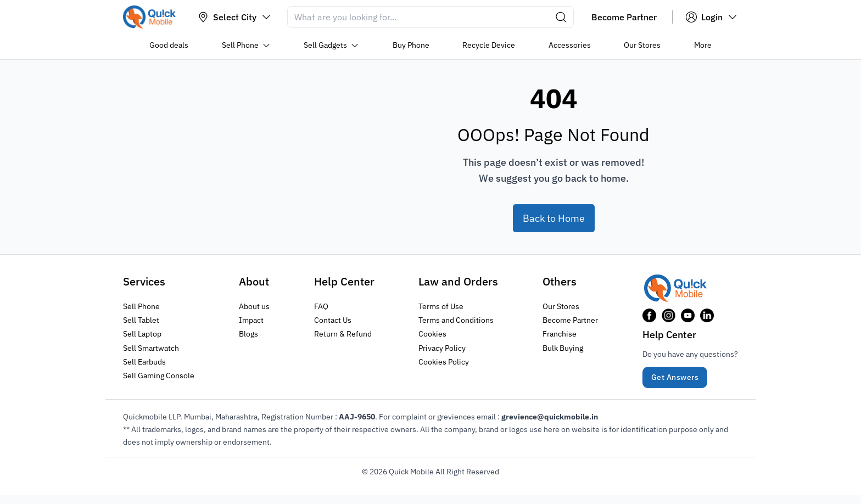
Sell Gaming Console (159, 375)
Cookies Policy (444, 361)
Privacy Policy (442, 348)
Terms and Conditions (456, 320)
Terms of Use (441, 306)
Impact (251, 320)
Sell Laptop (142, 334)
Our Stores (561, 306)
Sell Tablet (141, 320)
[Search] (431, 17)
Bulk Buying (563, 348)
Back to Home (554, 218)
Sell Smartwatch (151, 348)
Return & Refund (343, 334)
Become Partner (570, 320)
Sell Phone (141, 306)
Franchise (560, 334)
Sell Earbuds (144, 361)
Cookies (432, 334)
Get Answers (675, 377)
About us (254, 306)
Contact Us (333, 320)
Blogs (248, 334)
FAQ (321, 306)
